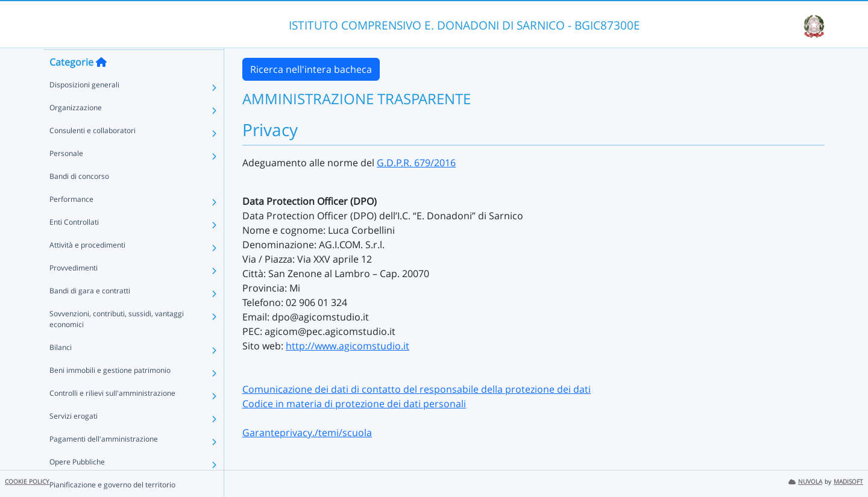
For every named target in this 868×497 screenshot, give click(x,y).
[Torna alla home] (101, 85)
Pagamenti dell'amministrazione (104, 462)
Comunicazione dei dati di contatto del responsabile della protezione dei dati (417, 389)
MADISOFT (848, 482)
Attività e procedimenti (87, 268)
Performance (71, 222)
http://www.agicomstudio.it (348, 346)
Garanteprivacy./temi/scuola (307, 433)
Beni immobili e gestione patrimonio (110, 393)
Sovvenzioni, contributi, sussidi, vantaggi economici (117, 342)
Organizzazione (76, 130)
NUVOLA (805, 482)
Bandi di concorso (79, 199)
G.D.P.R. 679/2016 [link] (416, 163)
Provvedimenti (74, 291)
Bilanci (61, 370)
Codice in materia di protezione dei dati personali (354, 404)
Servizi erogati (74, 439)
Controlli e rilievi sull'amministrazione (112, 416)
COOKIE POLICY (27, 482)
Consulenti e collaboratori (93, 153)
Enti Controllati (74, 245)
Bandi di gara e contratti (90, 314)
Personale (66, 176)
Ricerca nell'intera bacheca (311, 69)
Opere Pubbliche (77, 485)
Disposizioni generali (84, 108)
